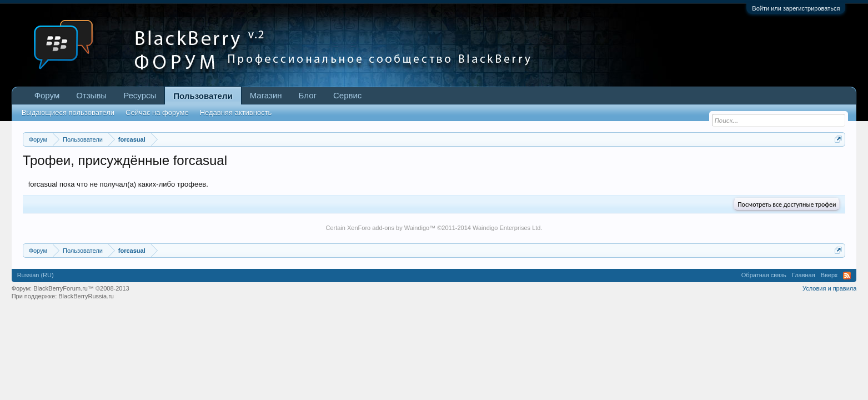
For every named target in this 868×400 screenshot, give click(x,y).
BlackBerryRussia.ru (86, 296)
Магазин (266, 95)
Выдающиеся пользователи (68, 112)
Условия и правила (829, 288)
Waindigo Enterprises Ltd (507, 228)
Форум (47, 95)
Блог (308, 95)
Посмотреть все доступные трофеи (787, 204)
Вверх (829, 275)
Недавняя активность (236, 112)
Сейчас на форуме (157, 112)
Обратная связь (764, 275)
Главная (804, 275)
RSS (847, 276)
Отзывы (91, 95)
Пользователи (203, 96)
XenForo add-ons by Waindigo (388, 228)
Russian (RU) (36, 275)
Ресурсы (140, 95)
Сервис (347, 95)
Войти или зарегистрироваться (796, 8)
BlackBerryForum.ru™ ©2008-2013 (81, 288)
